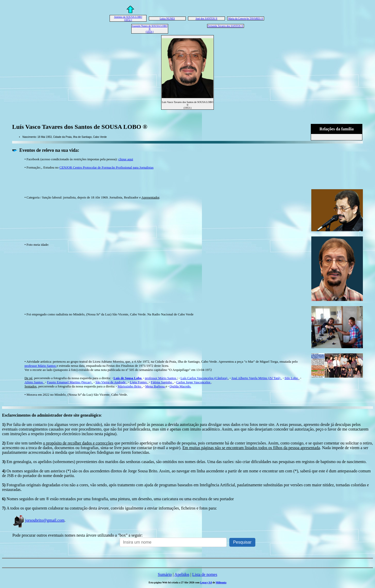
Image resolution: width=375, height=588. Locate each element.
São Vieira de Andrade (111, 382)
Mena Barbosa (155, 386)
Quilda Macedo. (180, 386)
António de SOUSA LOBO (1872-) (128, 18)
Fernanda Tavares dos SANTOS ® (225, 26)
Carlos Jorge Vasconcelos (194, 382)
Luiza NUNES (167, 18)
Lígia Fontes (139, 382)
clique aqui (126, 159)
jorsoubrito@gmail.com (38, 520)
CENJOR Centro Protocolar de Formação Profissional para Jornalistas (106, 167)
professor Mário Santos (41, 366)
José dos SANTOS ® (206, 18)
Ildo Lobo (292, 378)
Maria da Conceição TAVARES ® (246, 18)
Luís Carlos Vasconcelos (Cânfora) (204, 378)
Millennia (221, 582)
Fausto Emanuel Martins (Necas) (70, 382)
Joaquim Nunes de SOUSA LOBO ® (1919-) (150, 29)
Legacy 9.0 (206, 582)
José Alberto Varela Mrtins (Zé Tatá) (256, 378)
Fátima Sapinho (162, 382)
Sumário (165, 574)
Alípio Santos (34, 382)
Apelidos (182, 574)
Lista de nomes (205, 574)
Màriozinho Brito (130, 386)
